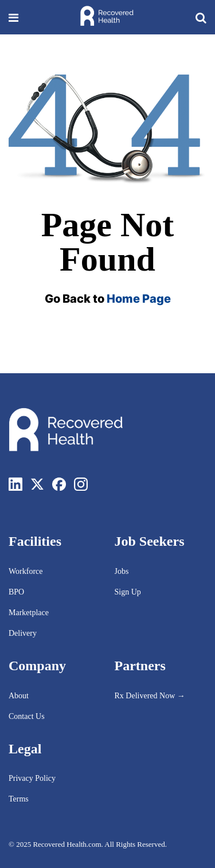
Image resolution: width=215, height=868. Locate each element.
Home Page (139, 299)
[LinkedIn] (15, 484)
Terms (19, 799)
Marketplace (29, 613)
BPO (16, 592)
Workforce (26, 571)
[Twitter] (37, 484)
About (19, 696)
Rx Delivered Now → (151, 696)
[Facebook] (59, 484)
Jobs (122, 571)
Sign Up (128, 592)
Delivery (23, 633)
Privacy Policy (32, 778)
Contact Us (27, 716)
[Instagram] (81, 484)
